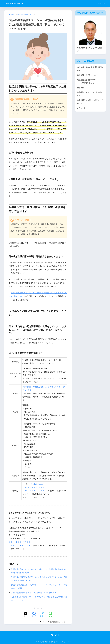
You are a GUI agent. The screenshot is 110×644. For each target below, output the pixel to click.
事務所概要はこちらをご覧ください (90, 49)
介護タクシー (82, 109)
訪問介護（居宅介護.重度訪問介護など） (90, 69)
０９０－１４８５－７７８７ (34, 491)
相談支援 (81, 88)
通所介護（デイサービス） (88, 76)
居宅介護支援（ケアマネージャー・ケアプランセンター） (90, 82)
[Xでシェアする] (26, 614)
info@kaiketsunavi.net (39, 484)
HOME (55, 635)
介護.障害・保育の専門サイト (22, 3)
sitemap (101, 3)
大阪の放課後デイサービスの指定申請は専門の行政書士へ (35, 593)
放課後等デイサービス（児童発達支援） (90, 95)
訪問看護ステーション (59, 622)
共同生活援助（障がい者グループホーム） (90, 103)
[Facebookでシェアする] (34, 614)
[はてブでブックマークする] (42, 614)
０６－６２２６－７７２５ (33, 487)
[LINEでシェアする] (50, 614)
